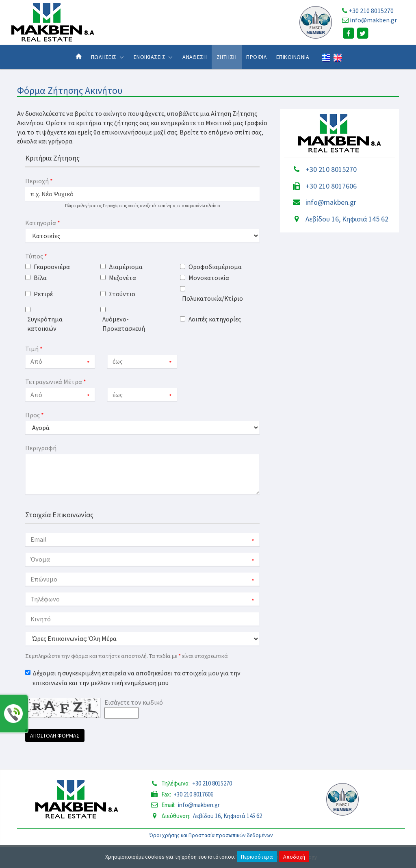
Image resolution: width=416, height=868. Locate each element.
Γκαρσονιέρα (52, 267)
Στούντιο (122, 294)
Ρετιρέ (43, 294)
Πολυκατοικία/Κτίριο (212, 298)
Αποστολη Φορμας (55, 736)
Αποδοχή (294, 857)
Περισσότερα (257, 857)
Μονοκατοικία (209, 278)
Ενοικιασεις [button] (153, 57)
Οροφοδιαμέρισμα (215, 267)
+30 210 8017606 (331, 186)
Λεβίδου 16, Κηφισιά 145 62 (347, 219)
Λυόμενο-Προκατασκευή (124, 324)
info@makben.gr (373, 20)
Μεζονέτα (122, 278)
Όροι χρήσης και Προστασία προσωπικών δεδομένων (211, 835)
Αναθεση (195, 57)
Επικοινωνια (293, 57)
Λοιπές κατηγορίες (215, 319)
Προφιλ (256, 57)
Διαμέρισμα (126, 267)
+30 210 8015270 (371, 11)
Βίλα (40, 278)
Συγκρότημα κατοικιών (45, 324)
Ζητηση (227, 57)
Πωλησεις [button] (107, 57)
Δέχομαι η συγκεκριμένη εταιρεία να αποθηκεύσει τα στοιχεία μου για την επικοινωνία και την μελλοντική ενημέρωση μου (136, 678)
